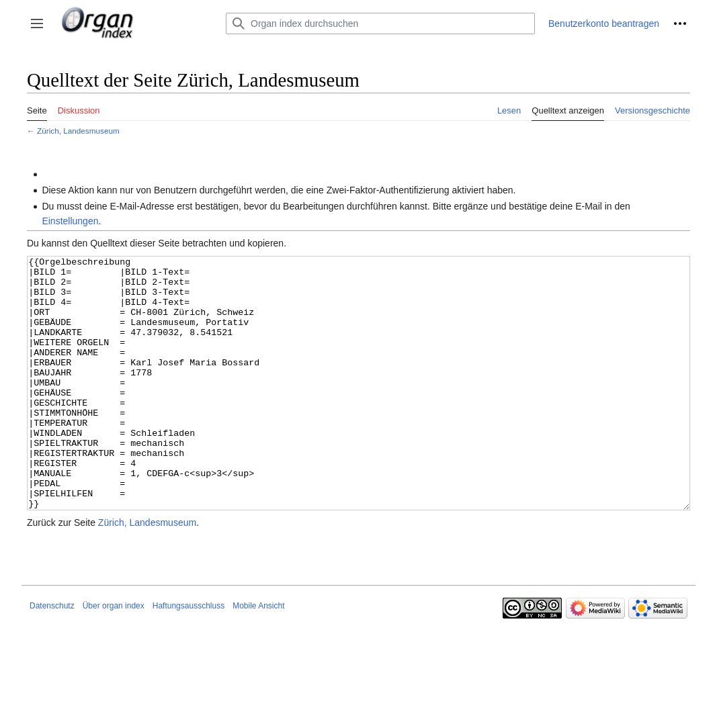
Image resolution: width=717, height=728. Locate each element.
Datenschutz (52, 656)
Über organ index (114, 656)
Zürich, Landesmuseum (78, 131)
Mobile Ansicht (258, 656)
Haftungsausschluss (188, 656)
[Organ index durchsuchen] (380, 24)
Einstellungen (70, 221)
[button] (37, 24)
